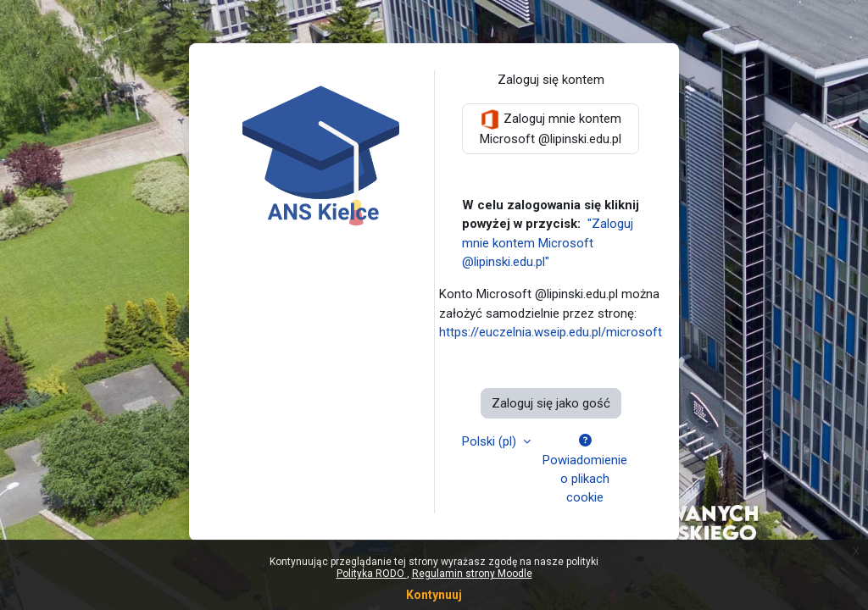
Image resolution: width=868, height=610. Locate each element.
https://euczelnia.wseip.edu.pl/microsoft (551, 332)
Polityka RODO (372, 574)
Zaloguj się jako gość (551, 403)
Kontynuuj (434, 595)
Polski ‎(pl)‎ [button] (491, 441)
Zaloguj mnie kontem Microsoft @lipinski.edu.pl (551, 128)
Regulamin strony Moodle (472, 574)
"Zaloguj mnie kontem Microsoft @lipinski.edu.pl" (548, 243)
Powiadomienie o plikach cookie (585, 470)
